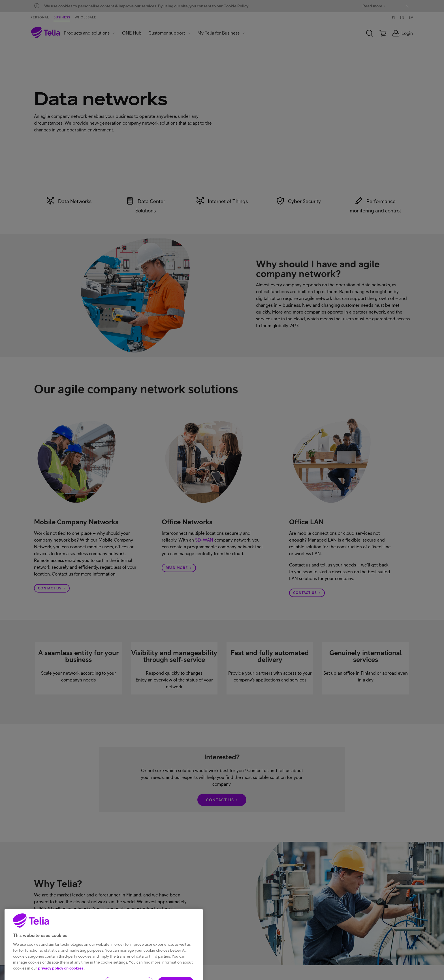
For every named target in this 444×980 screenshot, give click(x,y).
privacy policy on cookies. (61, 976)
